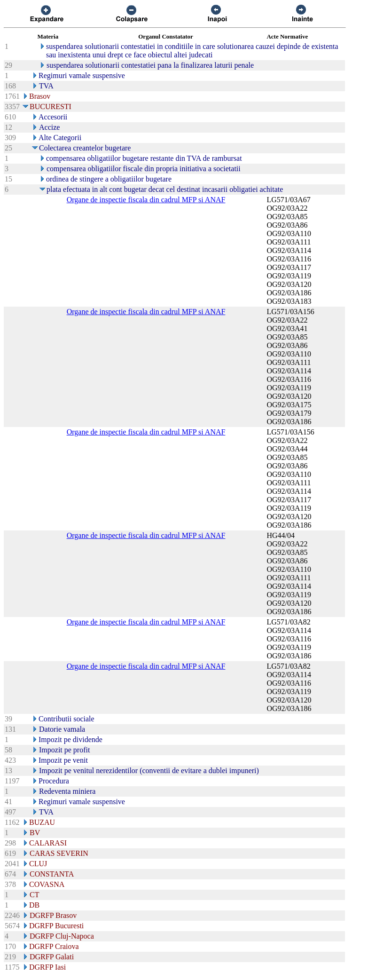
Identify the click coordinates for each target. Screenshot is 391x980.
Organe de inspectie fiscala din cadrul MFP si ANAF (146, 200)
